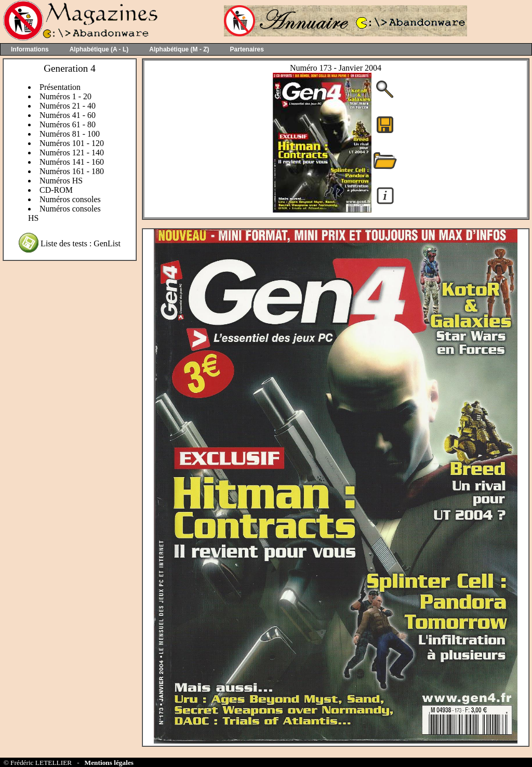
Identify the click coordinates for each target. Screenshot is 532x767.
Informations (30, 49)
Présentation (60, 87)
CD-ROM (56, 190)
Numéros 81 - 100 (70, 134)
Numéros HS (61, 181)
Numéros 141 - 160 (72, 162)
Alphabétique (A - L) (99, 49)
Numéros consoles (70, 199)
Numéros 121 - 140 (72, 153)
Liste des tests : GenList (81, 243)
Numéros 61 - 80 (68, 124)
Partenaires (247, 49)
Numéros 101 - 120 (72, 143)
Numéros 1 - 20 (65, 96)
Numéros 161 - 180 (72, 171)
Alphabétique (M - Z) (179, 49)
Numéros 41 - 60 (68, 115)
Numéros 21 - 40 (68, 106)
